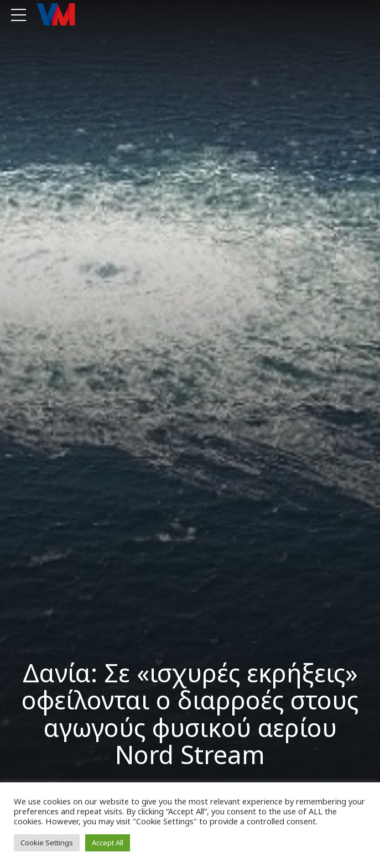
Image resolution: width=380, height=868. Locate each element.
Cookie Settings (47, 843)
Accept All (108, 843)
